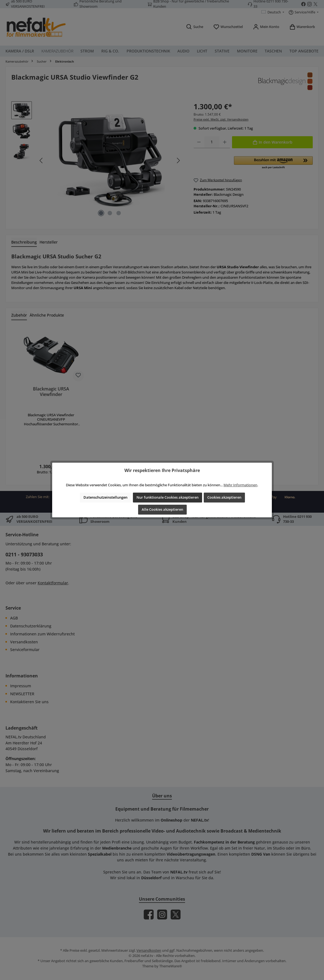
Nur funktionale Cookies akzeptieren (167, 497)
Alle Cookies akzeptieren (162, 509)
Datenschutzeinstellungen (105, 497)
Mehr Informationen (240, 485)
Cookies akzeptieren (224, 497)
